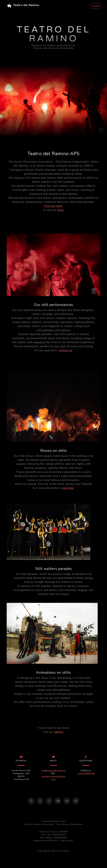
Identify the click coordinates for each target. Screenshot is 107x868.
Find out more (53, 206)
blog (61, 210)
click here (68, 488)
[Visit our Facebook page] (40, 801)
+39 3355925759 (86, 773)
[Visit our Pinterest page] (76, 801)
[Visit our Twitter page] (67, 801)
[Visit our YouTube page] (58, 801)
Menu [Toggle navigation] (95, 6)
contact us (66, 350)
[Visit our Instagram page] (49, 801)
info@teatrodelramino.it (53, 771)
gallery (59, 732)
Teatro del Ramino (23, 6)
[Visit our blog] (31, 801)
